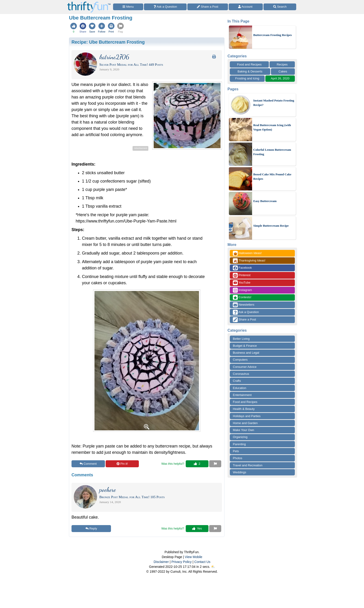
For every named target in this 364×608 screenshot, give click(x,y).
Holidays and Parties (247, 416)
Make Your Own (244, 430)
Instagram (242, 290)
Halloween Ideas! (247, 253)
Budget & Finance (245, 346)
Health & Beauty (244, 409)
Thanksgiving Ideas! (249, 261)
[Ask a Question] (165, 7)
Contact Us (202, 562)
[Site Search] (280, 7)
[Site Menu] (128, 7)
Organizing (240, 437)
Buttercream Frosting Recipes (273, 35)
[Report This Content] (215, 464)
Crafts (237, 381)
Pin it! (122, 464)
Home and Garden (245, 423)
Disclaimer (161, 562)
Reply (91, 528)
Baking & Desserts (250, 71)
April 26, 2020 (280, 78)
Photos (237, 458)
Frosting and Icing (247, 78)
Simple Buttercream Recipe (271, 226)
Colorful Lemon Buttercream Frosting (272, 152)
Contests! (242, 297)
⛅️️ (213, 567)
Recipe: (108, 42)
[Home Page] (89, 3)
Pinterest (242, 275)
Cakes (283, 71)
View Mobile (193, 557)
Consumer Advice (245, 367)
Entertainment (242, 395)
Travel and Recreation (248, 465)
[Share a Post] (208, 7)
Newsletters (244, 305)
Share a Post (244, 320)
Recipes (282, 64)
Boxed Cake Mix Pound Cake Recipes (272, 177)
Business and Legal (246, 353)
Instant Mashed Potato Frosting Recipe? (274, 103)
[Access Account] (246, 7)
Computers (240, 360)
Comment (88, 464)
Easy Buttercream (265, 201)
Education (240, 388)
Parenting (239, 444)
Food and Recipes (249, 64)
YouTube (242, 283)
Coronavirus (241, 374)
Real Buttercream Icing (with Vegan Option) (272, 127)
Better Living (241, 339)
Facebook (242, 268)
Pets (236, 451)
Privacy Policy (181, 562)
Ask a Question (246, 312)
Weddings (240, 472)
